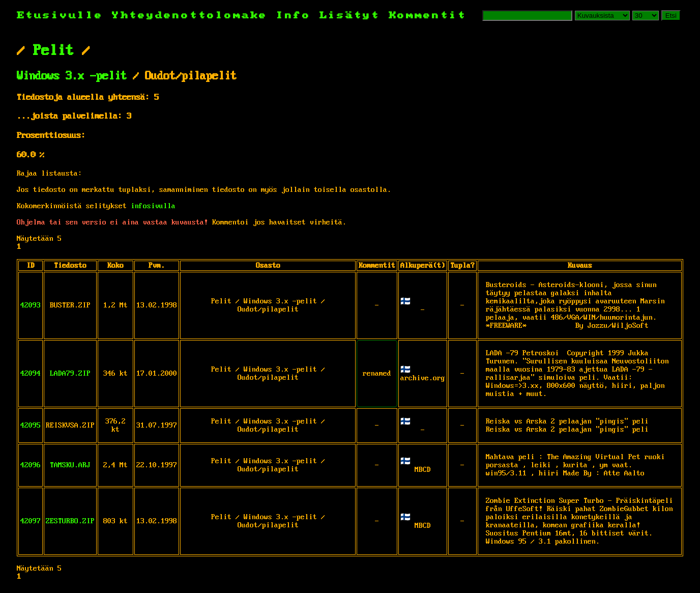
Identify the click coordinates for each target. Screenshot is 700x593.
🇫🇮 (405, 302)
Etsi (671, 16)
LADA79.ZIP (70, 374)
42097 (31, 521)
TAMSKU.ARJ (70, 465)
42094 (31, 374)
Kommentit (428, 16)
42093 (31, 305)
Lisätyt (350, 16)
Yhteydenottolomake (190, 16)
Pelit (53, 51)
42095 (31, 426)
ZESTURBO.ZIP (70, 521)
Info (294, 16)
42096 (31, 465)
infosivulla (153, 206)
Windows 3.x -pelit (72, 76)
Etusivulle (64, 16)
